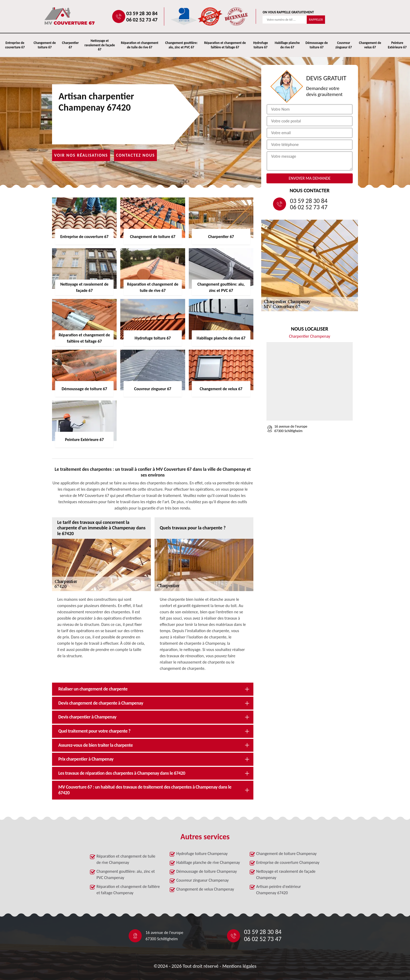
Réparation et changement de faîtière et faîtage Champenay (128, 890)
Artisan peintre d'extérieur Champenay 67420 (279, 890)
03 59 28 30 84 (142, 13)
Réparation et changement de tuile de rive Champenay (126, 859)
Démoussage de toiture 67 (317, 45)
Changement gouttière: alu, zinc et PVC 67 (181, 45)
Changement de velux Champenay (205, 889)
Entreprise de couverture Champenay (288, 862)
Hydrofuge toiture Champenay (202, 854)
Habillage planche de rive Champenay (208, 862)
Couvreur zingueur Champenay (202, 880)
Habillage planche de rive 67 (287, 45)
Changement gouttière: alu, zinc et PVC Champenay (126, 874)
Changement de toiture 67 (45, 45)
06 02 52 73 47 (142, 20)
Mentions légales (239, 966)
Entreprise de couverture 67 (15, 45)
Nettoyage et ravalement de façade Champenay (286, 874)
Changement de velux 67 (370, 45)
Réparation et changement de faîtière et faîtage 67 (225, 45)
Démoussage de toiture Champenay (206, 871)
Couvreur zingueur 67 (344, 45)
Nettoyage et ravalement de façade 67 (100, 45)
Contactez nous (136, 155)
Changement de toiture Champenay (286, 854)
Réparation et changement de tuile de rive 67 (140, 45)
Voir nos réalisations (81, 155)
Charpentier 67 (70, 45)
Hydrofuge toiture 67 (260, 45)
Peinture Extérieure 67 (397, 45)
